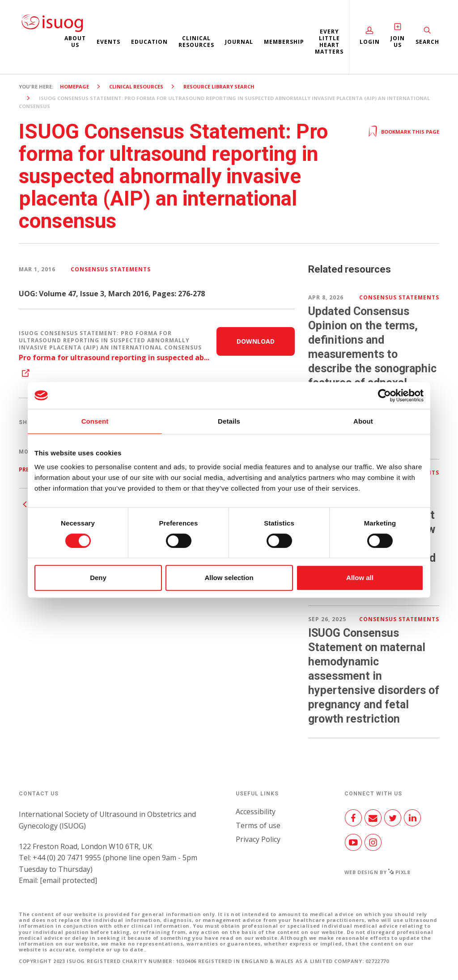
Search (427, 42)
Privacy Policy (258, 839)
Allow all (360, 578)
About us (75, 42)
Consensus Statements (111, 269)
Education (149, 42)
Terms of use (258, 825)
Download (256, 341)
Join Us (398, 42)
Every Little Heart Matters (329, 42)
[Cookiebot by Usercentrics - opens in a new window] (384, 395)
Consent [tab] (95, 421)
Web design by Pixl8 (377, 872)
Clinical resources (196, 42)
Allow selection (229, 578)
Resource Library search (219, 86)
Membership (284, 42)
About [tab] (363, 421)
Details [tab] (229, 421)
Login (370, 42)
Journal (239, 42)
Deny (98, 578)
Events (108, 42)
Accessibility (256, 812)
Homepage (74, 86)
